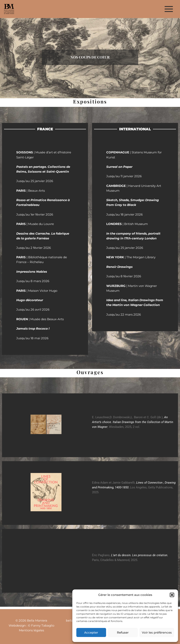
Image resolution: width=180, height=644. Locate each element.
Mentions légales (31, 630)
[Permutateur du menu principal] (169, 9)
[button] (172, 595)
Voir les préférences (157, 632)
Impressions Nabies (32, 272)
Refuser (123, 632)
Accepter (91, 632)
